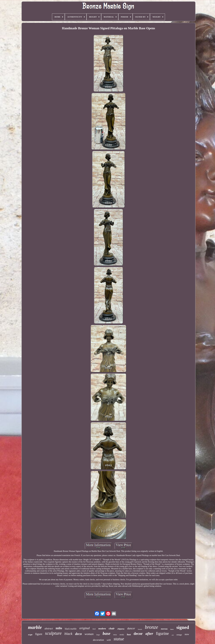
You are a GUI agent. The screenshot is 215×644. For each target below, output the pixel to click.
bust (129, 634)
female (140, 629)
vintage (179, 635)
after (149, 634)
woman (89, 634)
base (106, 633)
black (68, 634)
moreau (164, 629)
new (187, 634)
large (98, 635)
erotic (122, 635)
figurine (162, 633)
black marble (71, 629)
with (109, 640)
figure (39, 634)
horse (172, 629)
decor (138, 634)
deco (78, 634)
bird (94, 629)
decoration (98, 640)
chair (112, 628)
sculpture (53, 633)
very (115, 635)
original (85, 628)
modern (102, 629)
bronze (151, 627)
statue (119, 639)
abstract (49, 629)
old (173, 635)
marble (35, 627)
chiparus (121, 629)
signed (183, 627)
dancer (131, 628)
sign (30, 635)
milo (59, 628)
